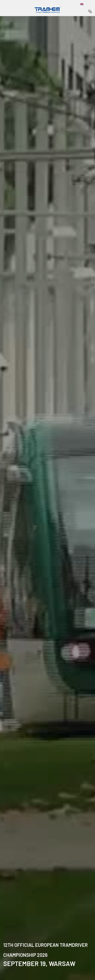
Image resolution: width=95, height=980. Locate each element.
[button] (90, 11)
